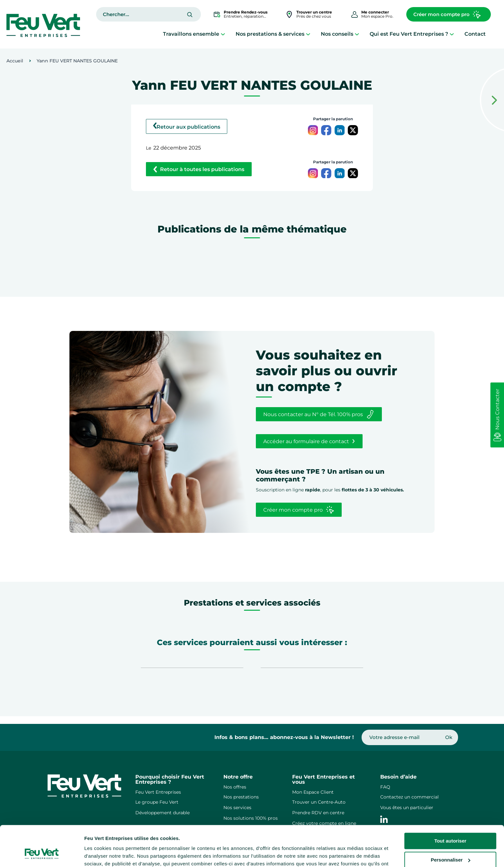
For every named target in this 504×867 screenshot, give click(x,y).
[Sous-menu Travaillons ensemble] (223, 34)
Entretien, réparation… (246, 14)
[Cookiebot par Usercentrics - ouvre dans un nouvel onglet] (42, 854)
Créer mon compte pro (447, 14)
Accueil (15, 61)
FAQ (385, 787)
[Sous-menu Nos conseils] (357, 34)
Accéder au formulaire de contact (309, 441)
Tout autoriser (450, 806)
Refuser (450, 844)
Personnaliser (450, 825)
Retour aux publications (187, 126)
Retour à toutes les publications (199, 169)
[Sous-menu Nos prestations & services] (308, 34)
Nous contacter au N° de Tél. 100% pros (319, 414)
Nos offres (235, 787)
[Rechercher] (190, 15)
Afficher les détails (106, 854)
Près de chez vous (314, 14)
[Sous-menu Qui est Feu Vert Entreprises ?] (452, 34)
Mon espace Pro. (377, 14)
